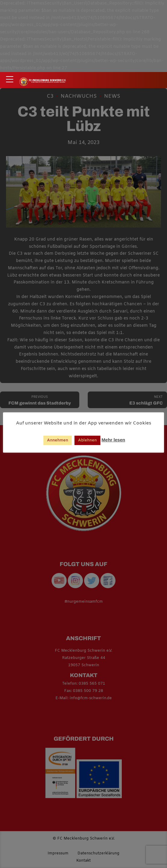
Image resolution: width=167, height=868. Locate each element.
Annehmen (58, 440)
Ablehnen (87, 440)
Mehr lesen (113, 440)
